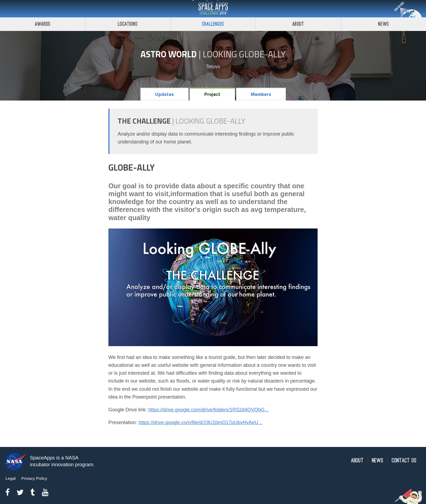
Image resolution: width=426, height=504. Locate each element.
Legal (10, 478)
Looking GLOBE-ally (244, 54)
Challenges (213, 24)
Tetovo (213, 67)
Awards (43, 24)
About (298, 24)
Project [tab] (212, 94)
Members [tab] (261, 94)
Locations (128, 24)
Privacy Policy (34, 478)
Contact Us (404, 461)
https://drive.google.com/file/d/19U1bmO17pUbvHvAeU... (200, 422)
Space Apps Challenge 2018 (213, 9)
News (383, 24)
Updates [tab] (165, 94)
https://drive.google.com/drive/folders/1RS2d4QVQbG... (209, 410)
